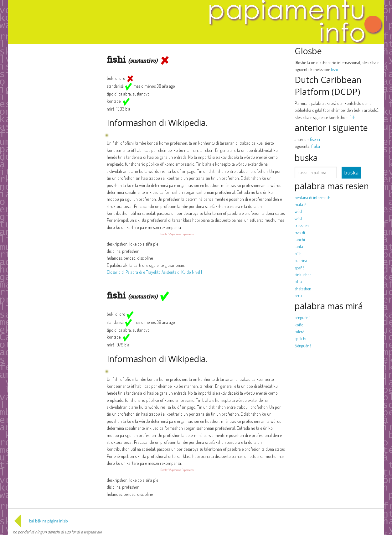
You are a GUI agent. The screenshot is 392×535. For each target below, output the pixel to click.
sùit (298, 254)
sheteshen (303, 289)
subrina (301, 260)
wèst (298, 211)
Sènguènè (303, 346)
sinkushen (303, 275)
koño (299, 325)
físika (316, 146)
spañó (300, 268)
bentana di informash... (313, 197)
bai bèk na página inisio (40, 521)
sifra (298, 281)
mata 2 (300, 204)
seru (298, 296)
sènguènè (302, 317)
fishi (334, 69)
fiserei (315, 139)
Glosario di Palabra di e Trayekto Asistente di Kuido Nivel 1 (154, 272)
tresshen (302, 225)
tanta (299, 246)
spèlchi (300, 338)
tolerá (299, 332)
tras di (300, 233)
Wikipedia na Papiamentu (181, 234)
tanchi (300, 239)
